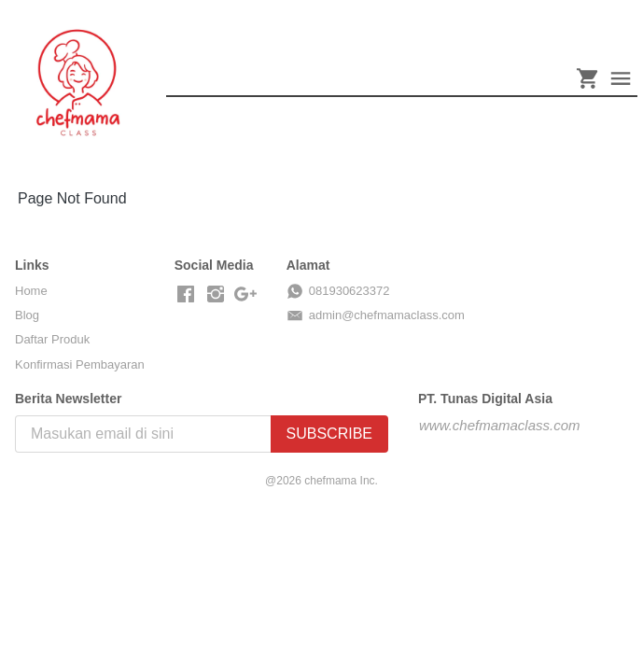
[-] (186, 295)
